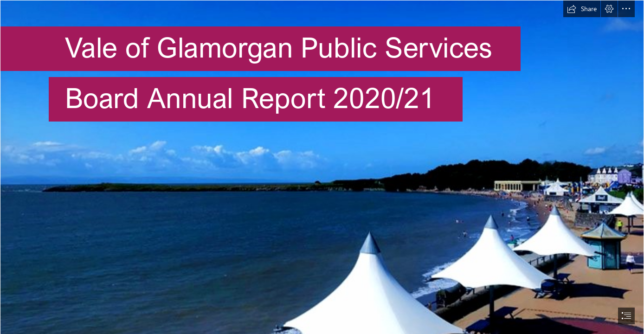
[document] (322, 167)
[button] (582, 9)
